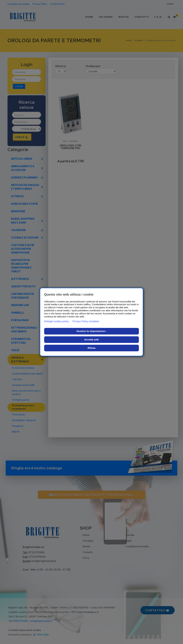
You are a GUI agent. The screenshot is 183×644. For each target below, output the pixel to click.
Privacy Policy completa (86, 321)
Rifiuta (91, 348)
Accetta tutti (92, 340)
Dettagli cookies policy (57, 321)
